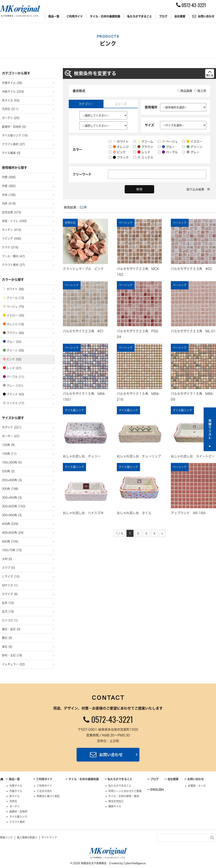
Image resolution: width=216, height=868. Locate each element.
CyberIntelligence (135, 863)
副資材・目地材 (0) (14, 127)
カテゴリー (86, 104)
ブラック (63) (15, 394)
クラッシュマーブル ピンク (83, 269)
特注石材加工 (116, 801)
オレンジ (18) (15, 324)
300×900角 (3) (12, 515)
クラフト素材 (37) (13, 144)
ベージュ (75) (15, 307)
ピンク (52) (14, 359)
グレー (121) (15, 386)
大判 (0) (7, 559)
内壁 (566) (9, 177)
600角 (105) (10, 541)
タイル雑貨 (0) (11, 153)
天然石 (13, 801)
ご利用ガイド (75, 16)
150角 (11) (9, 454)
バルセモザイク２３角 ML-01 (193, 331)
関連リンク (6, 837)
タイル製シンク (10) (15, 135)
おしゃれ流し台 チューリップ (139, 456)
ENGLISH (157, 790)
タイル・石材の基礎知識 (105, 16)
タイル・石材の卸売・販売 (124, 796)
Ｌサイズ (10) (11, 576)
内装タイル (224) (13, 91)
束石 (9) (7, 647)
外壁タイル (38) (12, 83)
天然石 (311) (10, 109)
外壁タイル (16, 786)
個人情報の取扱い (27, 837)
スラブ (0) (8, 568)
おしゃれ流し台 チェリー (82, 456)
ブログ (163, 16)
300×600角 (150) (14, 506)
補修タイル (115, 806)
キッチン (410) (12, 230)
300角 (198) (10, 489)
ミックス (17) (15, 403)
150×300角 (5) (12, 462)
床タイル (15, 796)
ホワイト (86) (15, 289)
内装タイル (16, 791)
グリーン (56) (15, 350)
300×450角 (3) (12, 498)
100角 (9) (8, 445)
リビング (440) (12, 238)
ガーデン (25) (11, 118)
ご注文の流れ (44, 791)
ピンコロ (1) (10, 620)
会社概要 (180, 16)
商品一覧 (54, 16)
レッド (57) (14, 368)
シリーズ (121, 104)
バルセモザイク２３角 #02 (191, 269)
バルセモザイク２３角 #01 (83, 331)
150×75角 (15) (12, 550)
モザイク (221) (12, 427)
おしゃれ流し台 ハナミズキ (83, 513)
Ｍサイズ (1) (10, 585)
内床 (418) (9, 203)
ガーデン (15, 806)
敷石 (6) (7, 638)
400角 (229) (10, 524)
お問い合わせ (111, 755)
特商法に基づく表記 (48, 796)
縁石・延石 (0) (11, 629)
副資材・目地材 (18, 811)
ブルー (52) (14, 342)
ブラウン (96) (15, 333)
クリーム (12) (15, 298)
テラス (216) (10, 247)
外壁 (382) (9, 186)
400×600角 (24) (13, 533)
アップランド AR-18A (188, 513)
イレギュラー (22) (13, 664)
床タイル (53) (11, 100)
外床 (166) (9, 195)
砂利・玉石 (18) (12, 655)
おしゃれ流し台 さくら (134, 513)
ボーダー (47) (11, 436)
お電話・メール (197, 786)
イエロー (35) (15, 315)
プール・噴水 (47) (13, 256)
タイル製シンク (18, 817)
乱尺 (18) (8, 611)
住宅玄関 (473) (12, 212)
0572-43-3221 (112, 719)
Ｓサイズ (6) (10, 594)
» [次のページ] (162, 533)
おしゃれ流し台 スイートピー (193, 456)
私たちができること (140, 16)
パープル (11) (15, 377)
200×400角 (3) (12, 480)
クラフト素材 (17, 822)
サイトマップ (49, 837)
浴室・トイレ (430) (14, 221)
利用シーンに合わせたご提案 (125, 791)
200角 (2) (8, 471)
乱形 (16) (8, 603)
